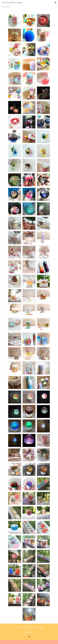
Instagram (29, 636)
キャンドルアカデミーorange (12, 3)
